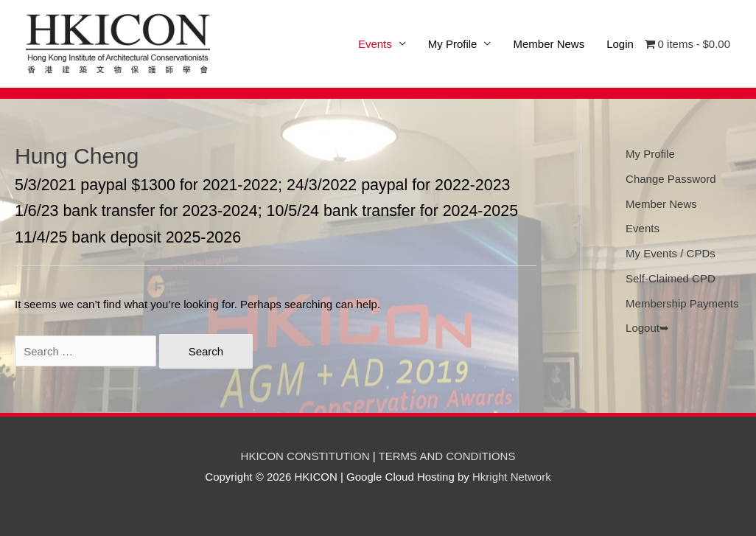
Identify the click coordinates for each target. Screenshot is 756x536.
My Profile (453, 44)
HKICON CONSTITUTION (305, 456)
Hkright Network (512, 477)
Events (643, 228)
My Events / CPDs (671, 253)
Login (620, 44)
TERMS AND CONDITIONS (447, 456)
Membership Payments (682, 303)
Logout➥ (647, 328)
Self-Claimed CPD (671, 278)
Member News (549, 44)
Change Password (671, 179)
